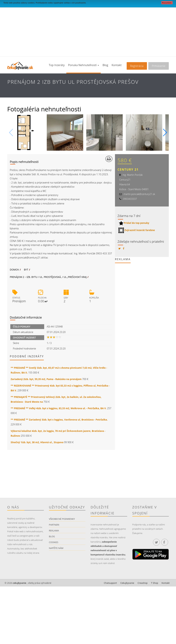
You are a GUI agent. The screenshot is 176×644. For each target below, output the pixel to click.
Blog (105, 65)
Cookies (54, 542)
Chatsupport (110, 583)
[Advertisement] (88, 31)
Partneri (54, 525)
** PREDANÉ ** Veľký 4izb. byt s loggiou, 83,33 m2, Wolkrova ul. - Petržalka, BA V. (59, 408)
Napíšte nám (56, 548)
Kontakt (117, 65)
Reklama (54, 531)
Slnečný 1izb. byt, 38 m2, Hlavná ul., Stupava (37, 442)
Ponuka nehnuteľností (84, 65)
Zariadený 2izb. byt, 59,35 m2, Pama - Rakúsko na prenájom (46, 379)
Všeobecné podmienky (62, 519)
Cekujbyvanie (127, 583)
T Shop (155, 583)
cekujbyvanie (19, 583)
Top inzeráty (57, 65)
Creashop (143, 583)
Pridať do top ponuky (134, 223)
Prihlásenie (159, 66)
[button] (165, 133)
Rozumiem (167, 3)
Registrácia (137, 66)
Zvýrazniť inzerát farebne (137, 230)
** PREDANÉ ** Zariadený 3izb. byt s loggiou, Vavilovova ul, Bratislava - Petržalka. (59, 420)
